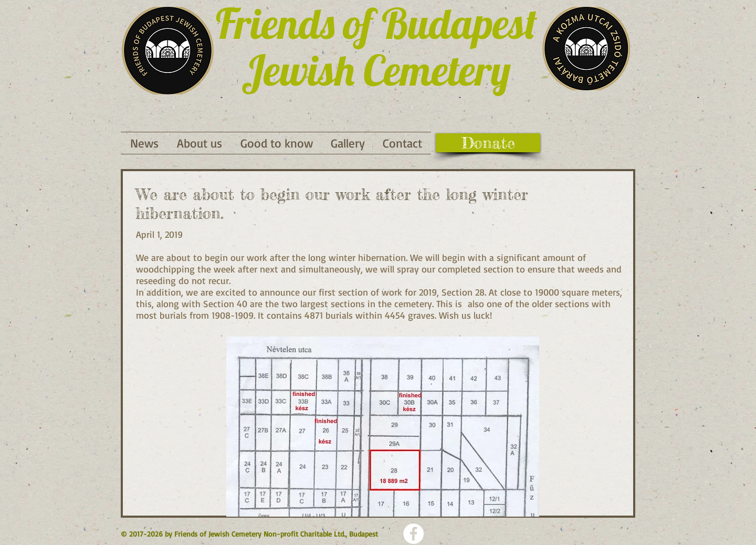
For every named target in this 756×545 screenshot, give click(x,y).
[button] (276, 143)
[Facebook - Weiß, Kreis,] (413, 534)
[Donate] (488, 143)
